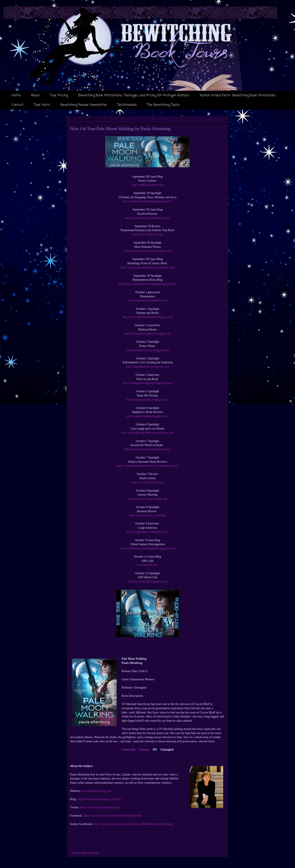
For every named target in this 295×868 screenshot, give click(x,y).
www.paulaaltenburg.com (96, 791)
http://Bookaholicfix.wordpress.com (147, 367)
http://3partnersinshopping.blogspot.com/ (148, 201)
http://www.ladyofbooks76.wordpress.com (147, 317)
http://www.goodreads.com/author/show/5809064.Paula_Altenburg (133, 824)
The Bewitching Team (163, 105)
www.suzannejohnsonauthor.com (148, 300)
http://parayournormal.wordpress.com (147, 218)
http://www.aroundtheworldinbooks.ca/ (147, 449)
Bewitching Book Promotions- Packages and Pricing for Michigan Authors (134, 96)
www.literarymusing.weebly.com (147, 499)
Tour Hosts (42, 105)
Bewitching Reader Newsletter (84, 105)
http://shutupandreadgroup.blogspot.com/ (148, 383)
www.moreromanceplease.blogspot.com (147, 251)
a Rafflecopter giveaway (84, 853)
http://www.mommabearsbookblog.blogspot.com (147, 284)
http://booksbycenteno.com (147, 185)
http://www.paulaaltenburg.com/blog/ (99, 799)
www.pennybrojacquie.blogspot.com (147, 350)
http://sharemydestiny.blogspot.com (147, 400)
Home (16, 96)
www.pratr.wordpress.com (147, 234)
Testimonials (127, 105)
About (35, 96)
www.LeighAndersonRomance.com (147, 532)
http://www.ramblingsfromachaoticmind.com (147, 268)
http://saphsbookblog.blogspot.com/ (148, 416)
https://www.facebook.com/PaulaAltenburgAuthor (113, 816)
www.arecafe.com (147, 565)
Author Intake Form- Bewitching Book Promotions (238, 96)
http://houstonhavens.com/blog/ (148, 515)
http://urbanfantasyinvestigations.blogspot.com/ (148, 548)
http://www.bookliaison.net (147, 482)
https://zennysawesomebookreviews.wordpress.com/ (147, 466)
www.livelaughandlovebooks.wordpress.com (147, 433)
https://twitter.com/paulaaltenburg (100, 807)
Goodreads (128, 750)
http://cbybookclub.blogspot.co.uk (147, 582)
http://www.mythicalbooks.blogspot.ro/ (147, 334)
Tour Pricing (59, 96)
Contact (18, 105)
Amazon (144, 750)
